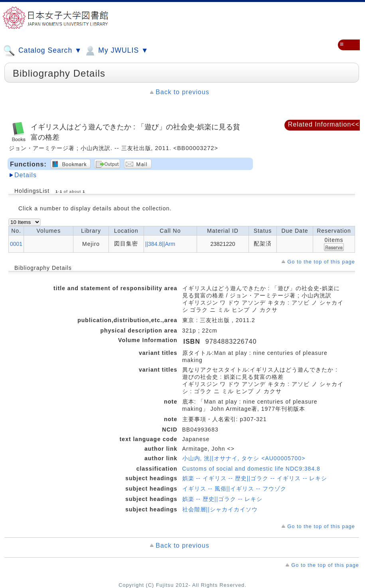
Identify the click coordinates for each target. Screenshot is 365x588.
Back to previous (182, 92)
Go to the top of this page (321, 262)
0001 (16, 244)
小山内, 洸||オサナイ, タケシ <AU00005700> (244, 458)
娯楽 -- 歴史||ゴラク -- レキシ (222, 499)
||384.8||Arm (160, 244)
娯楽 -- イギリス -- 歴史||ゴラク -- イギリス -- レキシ (255, 478)
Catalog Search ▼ (42, 51)
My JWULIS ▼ (116, 51)
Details (26, 175)
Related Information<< (324, 124)
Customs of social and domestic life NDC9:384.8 (251, 469)
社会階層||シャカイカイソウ (220, 509)
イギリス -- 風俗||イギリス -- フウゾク (234, 489)
